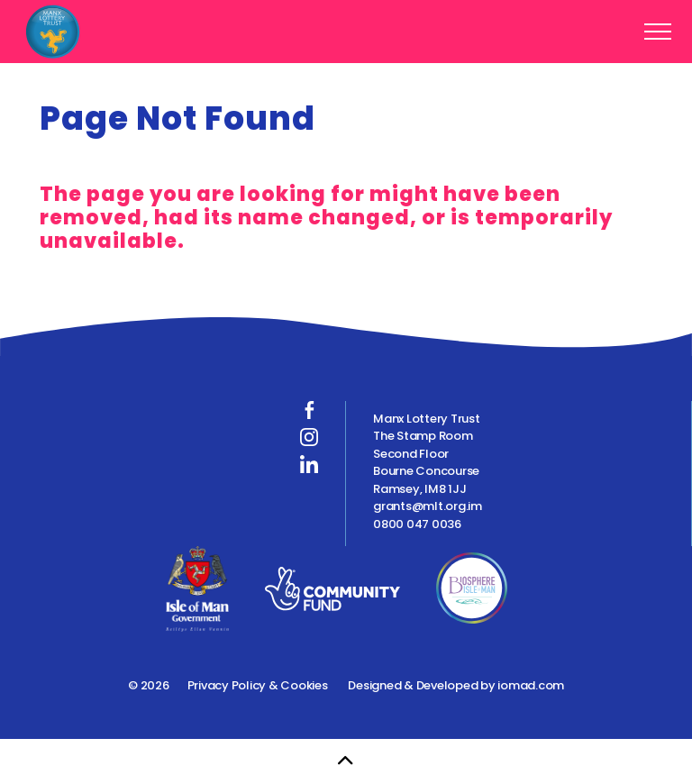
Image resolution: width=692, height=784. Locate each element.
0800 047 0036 (417, 524)
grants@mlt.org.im (428, 506)
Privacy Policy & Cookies (258, 685)
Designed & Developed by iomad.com (456, 685)
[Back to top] (346, 761)
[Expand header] (658, 32)
